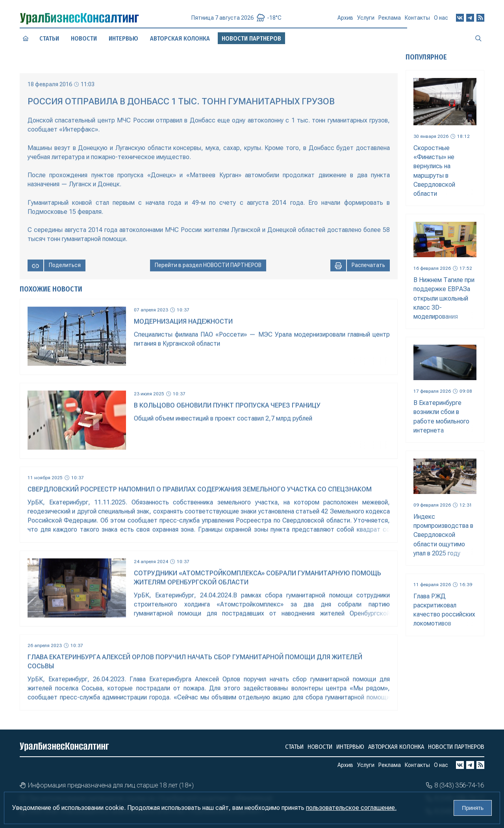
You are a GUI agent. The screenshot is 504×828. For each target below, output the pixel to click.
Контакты (417, 20)
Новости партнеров (456, 747)
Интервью (123, 38)
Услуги (366, 21)
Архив (345, 21)
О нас (441, 20)
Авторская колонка (180, 38)
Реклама (390, 21)
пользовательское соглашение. (351, 808)
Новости (84, 39)
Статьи (49, 38)
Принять (473, 808)
